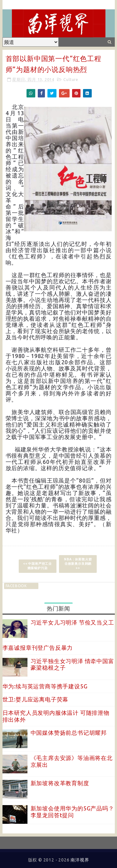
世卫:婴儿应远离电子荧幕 (36, 699)
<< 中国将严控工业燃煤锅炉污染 (37, 566)
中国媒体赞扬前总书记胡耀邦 (69, 733)
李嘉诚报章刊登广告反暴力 (38, 648)
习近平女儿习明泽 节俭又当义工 (72, 622)
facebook (16, 586)
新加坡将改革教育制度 (60, 783)
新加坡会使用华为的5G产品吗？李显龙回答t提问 (72, 812)
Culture (71, 79)
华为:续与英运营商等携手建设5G (45, 686)
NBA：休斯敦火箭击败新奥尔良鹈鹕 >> (78, 564)
